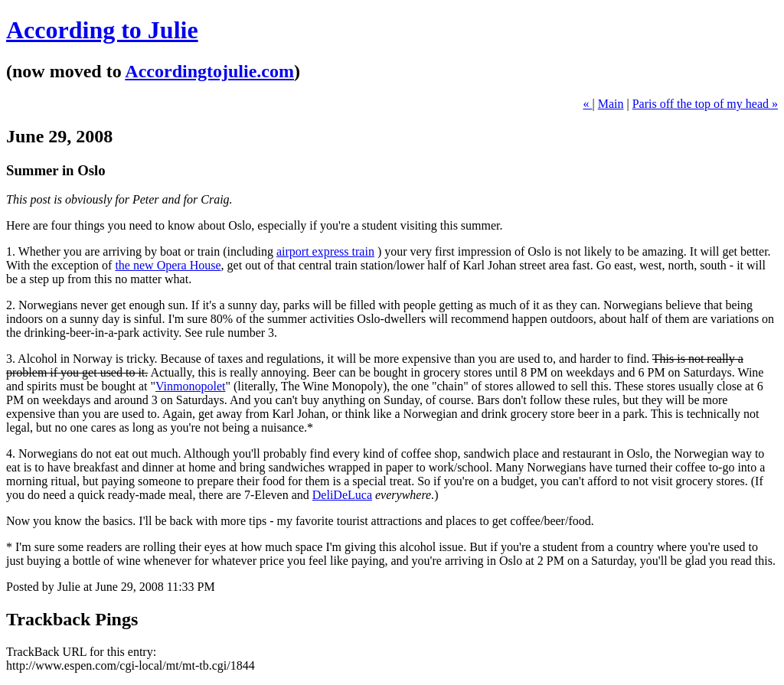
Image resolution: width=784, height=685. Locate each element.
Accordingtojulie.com (209, 71)
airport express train (325, 251)
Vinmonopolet (190, 386)
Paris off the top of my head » (705, 104)
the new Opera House (168, 265)
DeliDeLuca (342, 495)
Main (611, 104)
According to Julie (102, 30)
